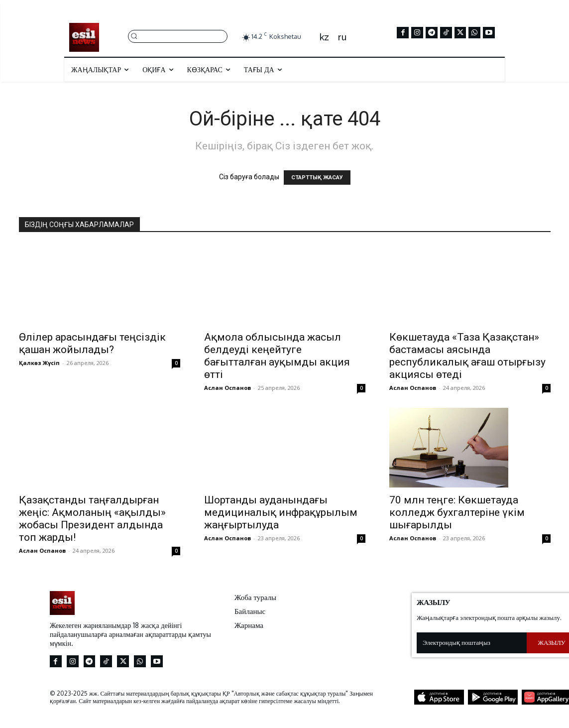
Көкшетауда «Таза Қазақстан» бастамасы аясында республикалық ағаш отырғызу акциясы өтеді (467, 356)
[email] (472, 643)
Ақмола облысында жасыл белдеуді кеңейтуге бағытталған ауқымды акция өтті (277, 356)
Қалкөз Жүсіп (39, 363)
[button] (178, 36)
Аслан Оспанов (228, 388)
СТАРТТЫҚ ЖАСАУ (317, 178)
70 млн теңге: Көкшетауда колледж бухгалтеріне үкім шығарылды (457, 512)
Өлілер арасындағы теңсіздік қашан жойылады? (92, 343)
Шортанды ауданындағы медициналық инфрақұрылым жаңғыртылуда (281, 512)
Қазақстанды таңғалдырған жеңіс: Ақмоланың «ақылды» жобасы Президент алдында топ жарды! (92, 519)
